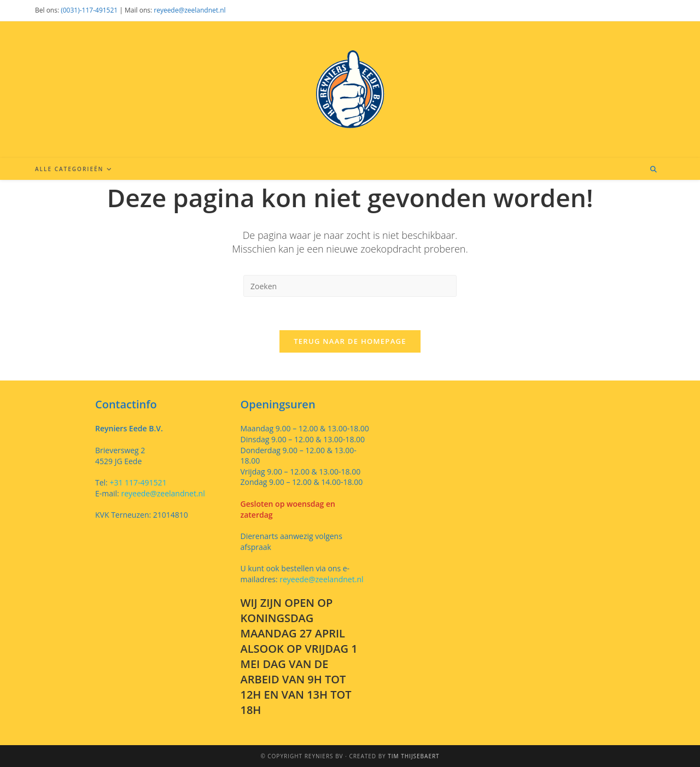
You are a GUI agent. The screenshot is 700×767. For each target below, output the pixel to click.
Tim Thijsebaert (413, 756)
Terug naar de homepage (350, 341)
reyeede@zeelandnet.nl (189, 10)
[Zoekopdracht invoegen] (350, 286)
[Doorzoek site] (654, 169)
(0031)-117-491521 (89, 10)
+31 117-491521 (137, 482)
